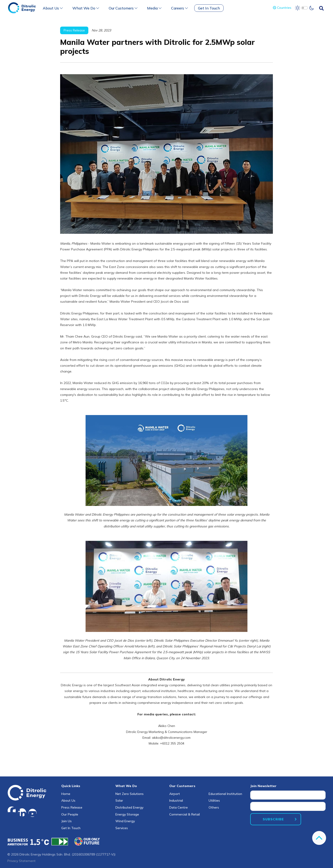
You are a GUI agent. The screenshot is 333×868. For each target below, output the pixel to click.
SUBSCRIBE (273, 819)
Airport (175, 794)
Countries (282, 8)
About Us (53, 8)
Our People (70, 814)
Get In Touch (209, 8)
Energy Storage (127, 814)
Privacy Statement (22, 861)
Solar (119, 800)
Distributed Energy (129, 807)
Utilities (214, 800)
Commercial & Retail (185, 814)
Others (214, 807)
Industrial (176, 800)
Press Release (72, 807)
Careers (179, 8)
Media (154, 8)
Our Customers (123, 8)
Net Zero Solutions (129, 794)
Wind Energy (125, 821)
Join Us (66, 821)
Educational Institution (225, 794)
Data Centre (179, 807)
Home (66, 794)
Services (122, 828)
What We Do (86, 8)
